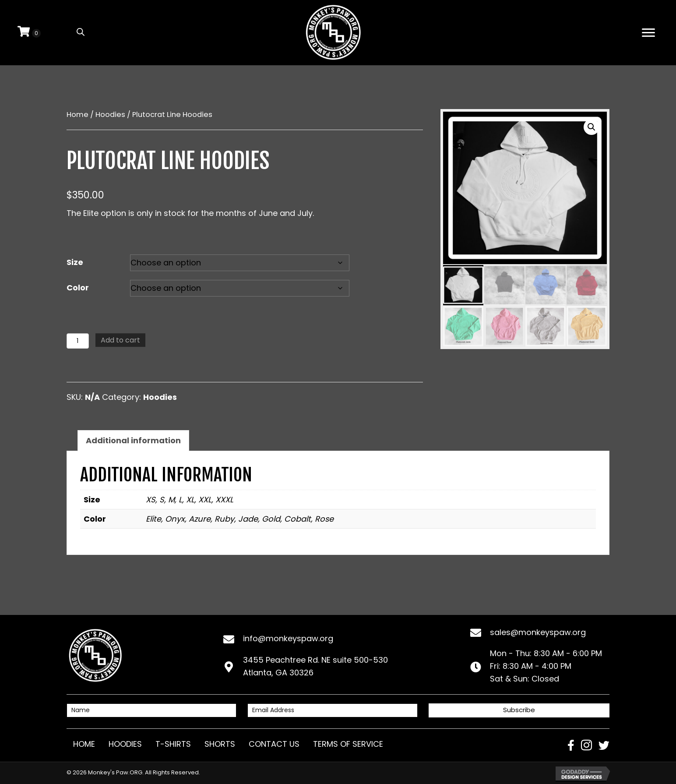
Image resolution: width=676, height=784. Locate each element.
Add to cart (120, 340)
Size (75, 262)
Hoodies (110, 115)
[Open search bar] (81, 32)
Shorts (220, 744)
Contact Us (274, 744)
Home (77, 115)
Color (78, 288)
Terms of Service (348, 744)
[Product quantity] (78, 341)
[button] (591, 127)
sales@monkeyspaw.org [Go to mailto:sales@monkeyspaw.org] (538, 632)
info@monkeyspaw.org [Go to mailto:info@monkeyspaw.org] (288, 638)
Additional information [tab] (133, 440)
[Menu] (648, 33)
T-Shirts (173, 744)
